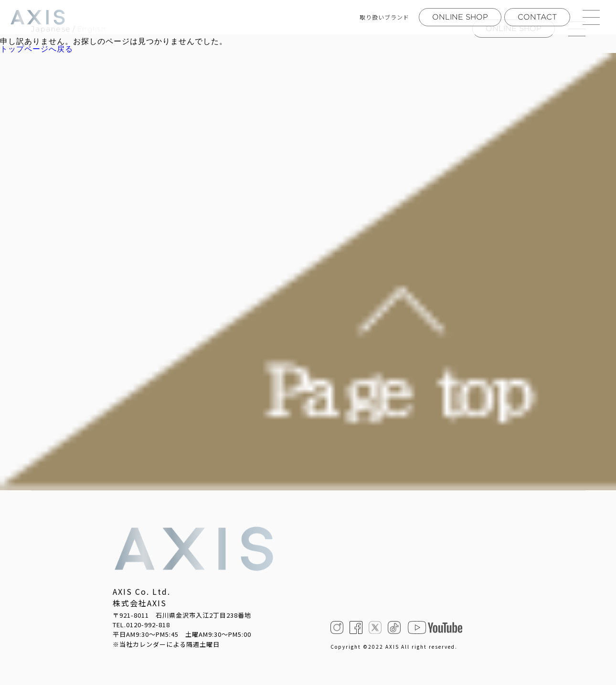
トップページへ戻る (37, 49)
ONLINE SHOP (460, 17)
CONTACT (537, 17)
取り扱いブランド (384, 17)
